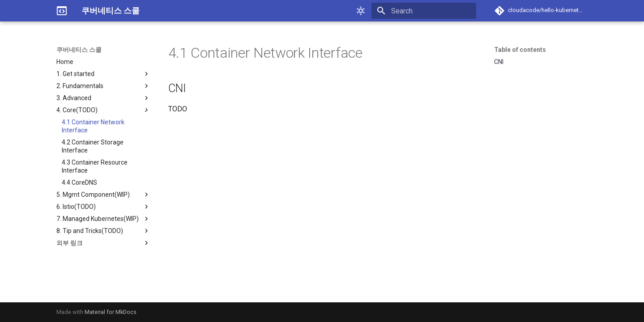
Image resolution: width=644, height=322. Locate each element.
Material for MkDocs (111, 312)
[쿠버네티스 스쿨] (62, 11)
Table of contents (520, 50)
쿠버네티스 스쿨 (79, 50)
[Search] (424, 11)
